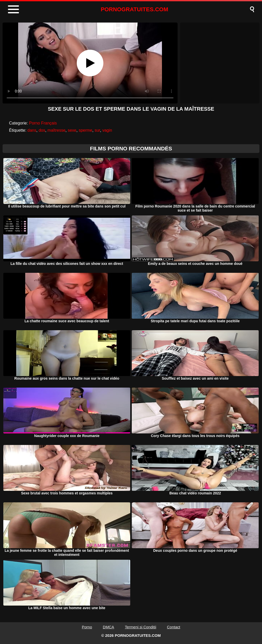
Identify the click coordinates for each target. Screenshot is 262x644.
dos (42, 130)
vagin (107, 130)
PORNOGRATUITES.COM (135, 9)
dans (32, 130)
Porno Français (43, 123)
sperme (85, 130)
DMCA (108, 627)
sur (97, 130)
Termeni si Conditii (141, 627)
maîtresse (57, 130)
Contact (174, 627)
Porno (87, 627)
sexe (72, 130)
